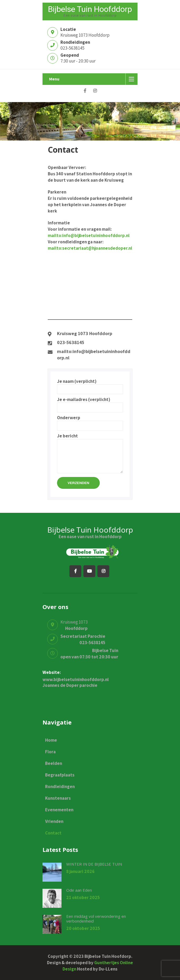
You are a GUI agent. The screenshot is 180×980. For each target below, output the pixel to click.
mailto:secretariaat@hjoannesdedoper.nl (90, 248)
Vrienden (54, 821)
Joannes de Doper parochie (70, 685)
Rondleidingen (60, 786)
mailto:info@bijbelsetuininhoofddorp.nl (89, 235)
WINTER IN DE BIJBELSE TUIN (94, 864)
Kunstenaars (58, 798)
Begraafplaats (60, 775)
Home (51, 740)
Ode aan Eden (79, 890)
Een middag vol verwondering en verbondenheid (96, 919)
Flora (50, 752)
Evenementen (59, 810)
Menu (54, 79)
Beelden (54, 763)
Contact (53, 833)
